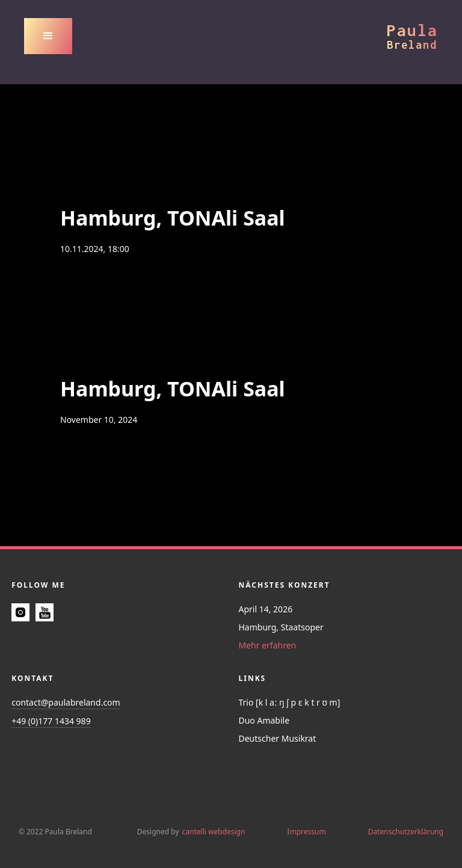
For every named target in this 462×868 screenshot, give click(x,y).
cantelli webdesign (214, 832)
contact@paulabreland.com (66, 702)
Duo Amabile (264, 720)
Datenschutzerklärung (406, 832)
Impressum (306, 832)
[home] (412, 36)
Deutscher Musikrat (278, 738)
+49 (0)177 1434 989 (51, 721)
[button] (48, 36)
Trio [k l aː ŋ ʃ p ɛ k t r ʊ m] (290, 702)
